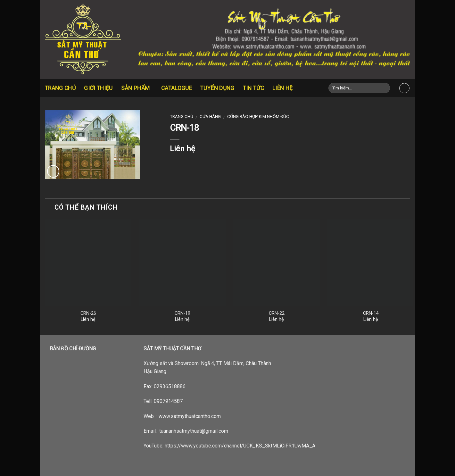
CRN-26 (88, 313)
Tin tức (253, 88)
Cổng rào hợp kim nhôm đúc (258, 116)
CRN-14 (371, 313)
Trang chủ (60, 88)
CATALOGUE (177, 88)
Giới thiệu (98, 88)
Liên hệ (282, 88)
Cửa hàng (210, 116)
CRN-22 (277, 313)
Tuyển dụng (217, 88)
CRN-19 (182, 313)
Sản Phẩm (137, 88)
